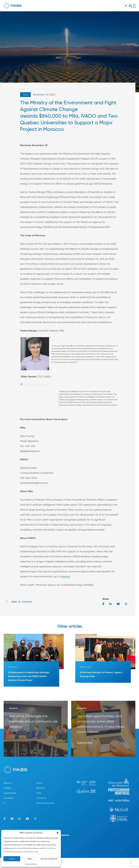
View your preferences (49, 859)
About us (8, 783)
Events (40, 783)
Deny (30, 859)
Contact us (41, 798)
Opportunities (10, 793)
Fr (126, 6)
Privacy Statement (31, 864)
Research (41, 788)
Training (7, 788)
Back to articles (18, 602)
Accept (12, 859)
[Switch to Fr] (20, 803)
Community (9, 798)
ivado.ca (65, 576)
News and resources (45, 803)
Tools (39, 793)
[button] (57, 833)
